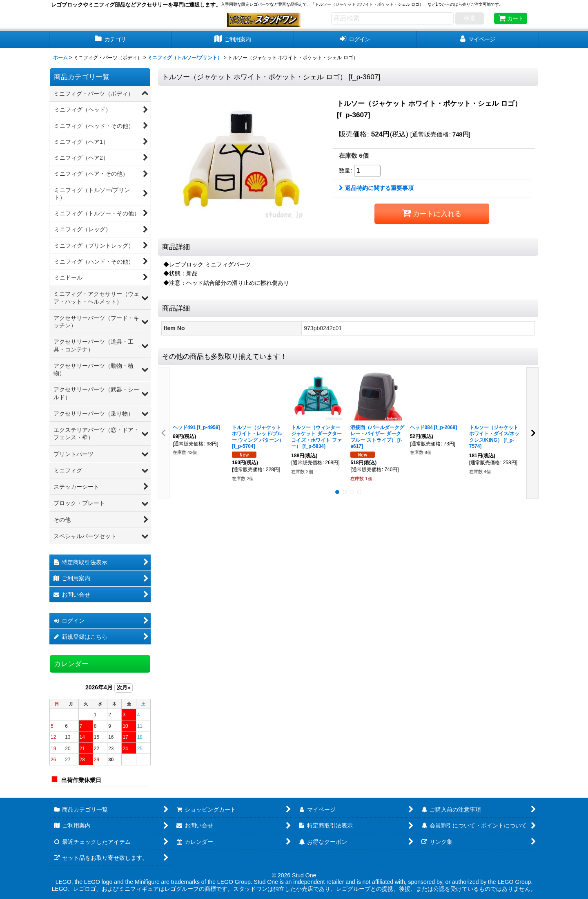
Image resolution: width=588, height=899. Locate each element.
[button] (164, 433)
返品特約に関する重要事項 (376, 188)
